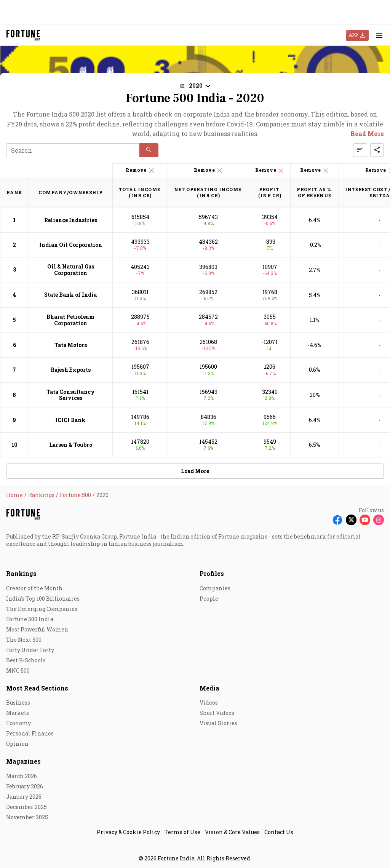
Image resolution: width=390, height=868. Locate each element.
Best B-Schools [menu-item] (26, 660)
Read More (367, 133)
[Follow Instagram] (379, 520)
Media (209, 688)
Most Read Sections (37, 688)
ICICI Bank (70, 420)
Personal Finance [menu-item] (30, 733)
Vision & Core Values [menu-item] (232, 832)
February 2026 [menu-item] (25, 786)
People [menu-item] (209, 599)
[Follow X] (351, 520)
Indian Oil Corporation (71, 245)
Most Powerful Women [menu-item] (37, 629)
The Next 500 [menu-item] (24, 640)
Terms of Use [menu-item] (182, 832)
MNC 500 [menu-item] (18, 671)
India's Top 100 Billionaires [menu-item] (43, 599)
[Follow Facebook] (337, 520)
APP (353, 35)
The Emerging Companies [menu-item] (42, 609)
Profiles (212, 573)
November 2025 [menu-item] (27, 817)
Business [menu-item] (18, 703)
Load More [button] (195, 471)
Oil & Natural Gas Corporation (71, 270)
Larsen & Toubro (71, 445)
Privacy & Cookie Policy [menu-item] (128, 832)
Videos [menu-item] (209, 703)
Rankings (21, 573)
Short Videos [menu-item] (217, 713)
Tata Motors (71, 345)
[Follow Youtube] (365, 520)
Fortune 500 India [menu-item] (30, 619)
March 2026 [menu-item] (22, 776)
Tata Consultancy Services (71, 395)
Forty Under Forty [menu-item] (30, 650)
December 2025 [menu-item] (26, 807)
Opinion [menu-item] (17, 744)
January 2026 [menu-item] (24, 797)
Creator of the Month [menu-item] (34, 588)
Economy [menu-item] (18, 723)
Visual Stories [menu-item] (218, 723)
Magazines (23, 761)
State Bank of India (70, 295)
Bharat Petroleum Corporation (70, 320)
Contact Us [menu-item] (279, 832)
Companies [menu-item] (215, 588)
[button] (195, 86)
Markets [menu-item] (18, 713)
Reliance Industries (71, 220)
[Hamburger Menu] (379, 35)
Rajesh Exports (71, 370)
